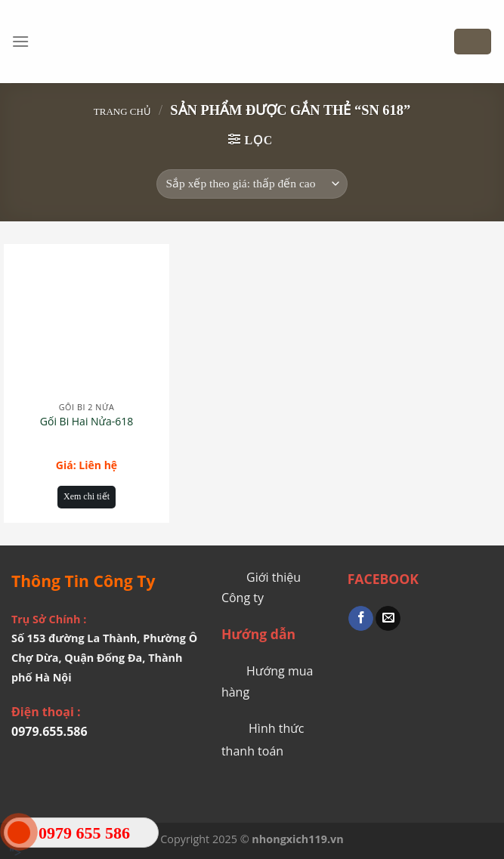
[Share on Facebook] (361, 619)
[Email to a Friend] (388, 619)
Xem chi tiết (87, 496)
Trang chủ (122, 111)
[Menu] (20, 41)
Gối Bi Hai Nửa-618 (87, 422)
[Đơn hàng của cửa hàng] (252, 184)
